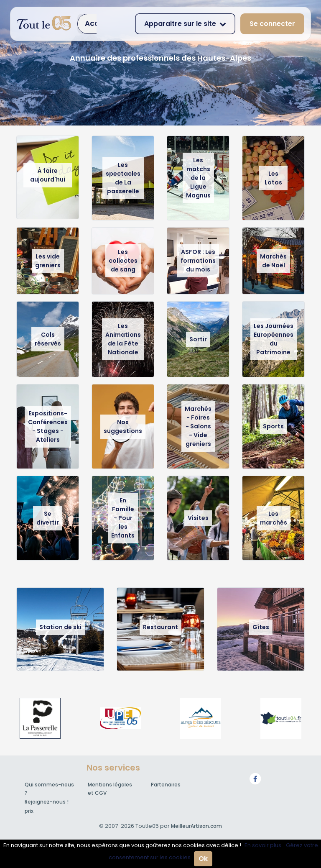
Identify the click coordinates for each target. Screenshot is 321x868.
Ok (203, 859)
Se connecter (272, 24)
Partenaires (166, 785)
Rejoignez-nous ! (47, 802)
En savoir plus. (264, 845)
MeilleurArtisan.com (196, 826)
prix (29, 811)
